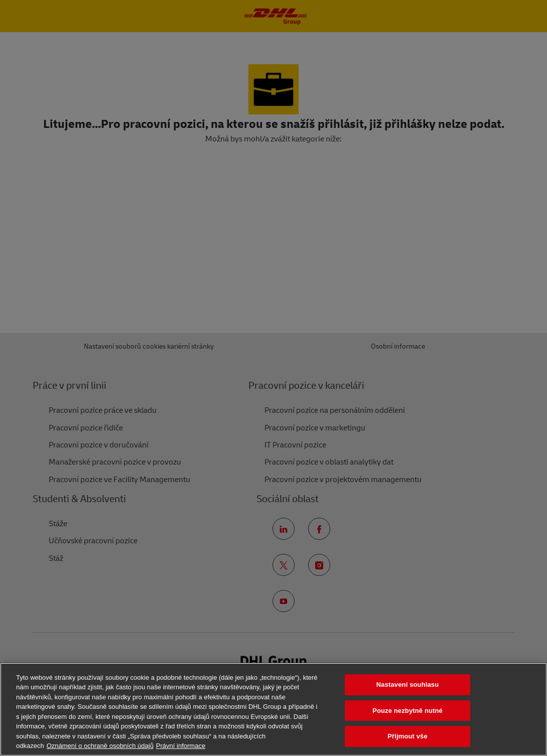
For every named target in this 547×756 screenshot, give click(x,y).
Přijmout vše (407, 736)
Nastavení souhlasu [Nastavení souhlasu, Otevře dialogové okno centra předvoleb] (407, 685)
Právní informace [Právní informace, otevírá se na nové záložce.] (181, 746)
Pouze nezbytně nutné (407, 711)
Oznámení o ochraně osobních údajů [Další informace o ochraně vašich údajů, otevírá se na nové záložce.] (100, 746)
